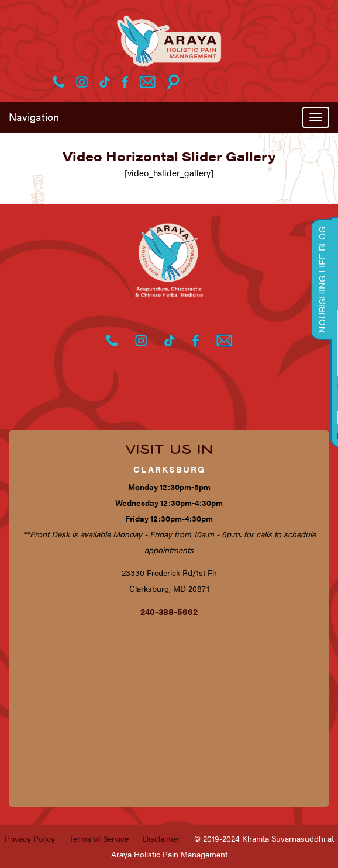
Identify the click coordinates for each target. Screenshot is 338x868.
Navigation (34, 117)
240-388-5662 (169, 611)
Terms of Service (99, 838)
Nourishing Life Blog (322, 280)
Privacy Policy (30, 838)
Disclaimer (161, 838)
